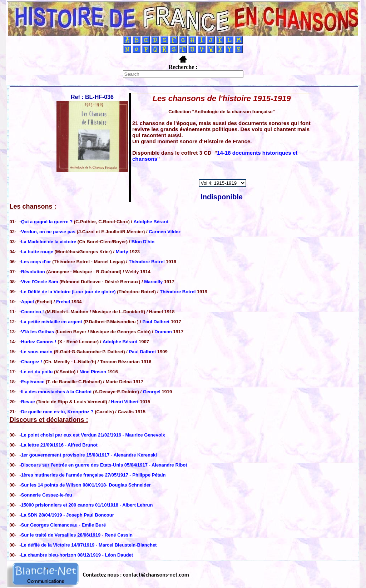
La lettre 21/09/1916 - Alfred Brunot (59, 445)
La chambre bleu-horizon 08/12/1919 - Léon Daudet (77, 555)
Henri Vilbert (125, 402)
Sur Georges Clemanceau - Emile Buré (64, 525)
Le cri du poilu (38, 372)
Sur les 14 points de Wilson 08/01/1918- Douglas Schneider (86, 485)
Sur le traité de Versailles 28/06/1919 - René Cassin (77, 535)
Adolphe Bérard (151, 222)
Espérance (33, 382)
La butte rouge (38, 252)
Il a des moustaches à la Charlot (56, 392)
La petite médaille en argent (52, 322)
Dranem (163, 332)
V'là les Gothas (38, 332)
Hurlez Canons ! (39, 342)
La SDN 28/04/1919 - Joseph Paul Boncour (68, 515)
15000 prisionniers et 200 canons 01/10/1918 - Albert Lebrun (87, 505)
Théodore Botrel (147, 262)
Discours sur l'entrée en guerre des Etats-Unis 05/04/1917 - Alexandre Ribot (104, 465)
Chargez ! (32, 362)
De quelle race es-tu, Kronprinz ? (57, 412)
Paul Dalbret (156, 322)
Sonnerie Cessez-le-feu (47, 495)
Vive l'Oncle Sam (40, 282)
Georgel (152, 392)
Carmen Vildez (165, 232)
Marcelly (153, 282)
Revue (28, 402)
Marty (122, 252)
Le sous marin (37, 352)
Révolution (34, 272)
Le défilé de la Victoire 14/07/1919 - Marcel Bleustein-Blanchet (89, 545)
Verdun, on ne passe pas (49, 232)
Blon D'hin (143, 242)
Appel (28, 302)
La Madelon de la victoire (49, 242)
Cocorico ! (33, 312)
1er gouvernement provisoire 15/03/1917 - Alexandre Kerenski (89, 455)
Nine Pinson (93, 372)
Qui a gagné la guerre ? (48, 222)
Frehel (63, 302)
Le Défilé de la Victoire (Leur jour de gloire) (68, 292)
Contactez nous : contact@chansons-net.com (136, 575)
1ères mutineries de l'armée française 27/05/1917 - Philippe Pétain (93, 475)
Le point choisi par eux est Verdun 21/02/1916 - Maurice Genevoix (93, 435)
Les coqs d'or (37, 262)
